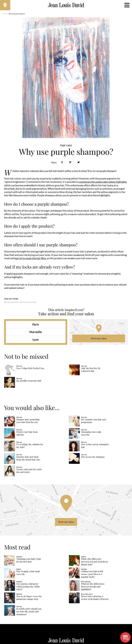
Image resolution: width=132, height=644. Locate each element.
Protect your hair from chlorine (27, 434)
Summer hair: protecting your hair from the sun (28, 422)
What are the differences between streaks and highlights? (93, 587)
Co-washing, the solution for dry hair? (30, 446)
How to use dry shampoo (93, 458)
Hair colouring (31, 303)
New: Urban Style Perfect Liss (30, 369)
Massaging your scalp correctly (91, 434)
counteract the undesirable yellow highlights (103, 183)
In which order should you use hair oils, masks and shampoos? (29, 612)
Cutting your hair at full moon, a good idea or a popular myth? (92, 575)
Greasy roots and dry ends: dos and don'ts (29, 471)
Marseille (36, 333)
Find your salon (99, 339)
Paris (36, 325)
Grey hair (23, 303)
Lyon (36, 340)
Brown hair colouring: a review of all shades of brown (95, 598)
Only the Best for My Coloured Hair (91, 370)
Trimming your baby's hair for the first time (29, 561)
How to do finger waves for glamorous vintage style (29, 598)
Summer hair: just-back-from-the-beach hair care (28, 459)
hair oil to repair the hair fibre (30, 259)
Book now (126, 637)
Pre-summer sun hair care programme (94, 422)
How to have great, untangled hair (95, 446)
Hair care (7, 303)
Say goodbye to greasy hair (29, 382)
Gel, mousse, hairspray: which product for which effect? (28, 587)
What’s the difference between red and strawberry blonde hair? (95, 562)
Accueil (5, 15)
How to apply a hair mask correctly (28, 573)
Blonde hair (15, 303)
